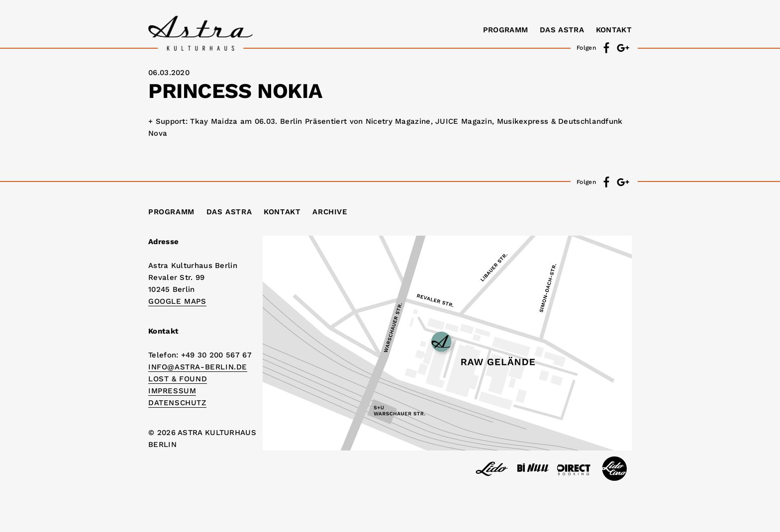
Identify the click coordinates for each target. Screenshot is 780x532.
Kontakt (614, 30)
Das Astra (562, 30)
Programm (505, 30)
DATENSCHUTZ (177, 403)
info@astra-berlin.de (198, 367)
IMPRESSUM (172, 391)
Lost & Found (178, 379)
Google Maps (177, 301)
